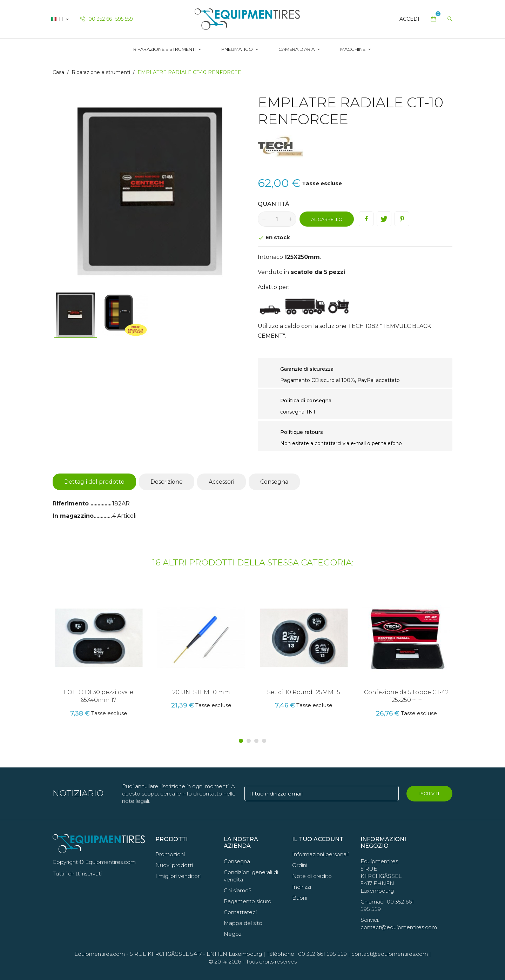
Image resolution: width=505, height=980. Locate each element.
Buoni (300, 898)
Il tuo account (318, 839)
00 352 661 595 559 (107, 19)
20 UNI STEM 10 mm (201, 692)
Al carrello (327, 219)
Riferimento (72, 504)
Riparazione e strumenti (165, 49)
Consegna (274, 482)
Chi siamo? (238, 890)
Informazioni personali (320, 854)
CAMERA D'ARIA (297, 49)
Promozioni (170, 854)
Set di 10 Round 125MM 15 (304, 692)
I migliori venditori (178, 876)
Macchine (353, 49)
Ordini (300, 865)
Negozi (233, 934)
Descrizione (167, 482)
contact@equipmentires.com (390, 954)
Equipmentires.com (100, 954)
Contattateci (240, 912)
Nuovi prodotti (174, 865)
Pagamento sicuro (248, 901)
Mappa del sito (243, 923)
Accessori (221, 482)
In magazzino (73, 516)
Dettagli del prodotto (94, 482)
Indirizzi (302, 887)
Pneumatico (238, 49)
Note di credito (312, 876)
